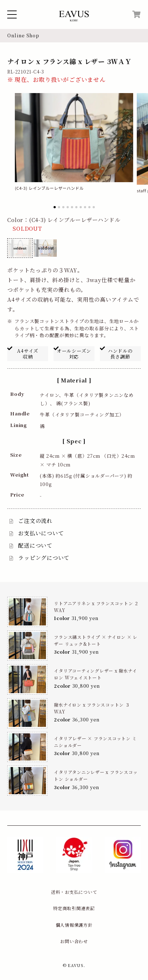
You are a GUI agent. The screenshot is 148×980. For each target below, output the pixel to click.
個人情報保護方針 (74, 925)
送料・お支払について (74, 892)
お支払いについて (41, 533)
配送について (35, 545)
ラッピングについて (44, 558)
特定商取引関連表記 (74, 908)
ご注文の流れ (35, 521)
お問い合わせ (74, 941)
